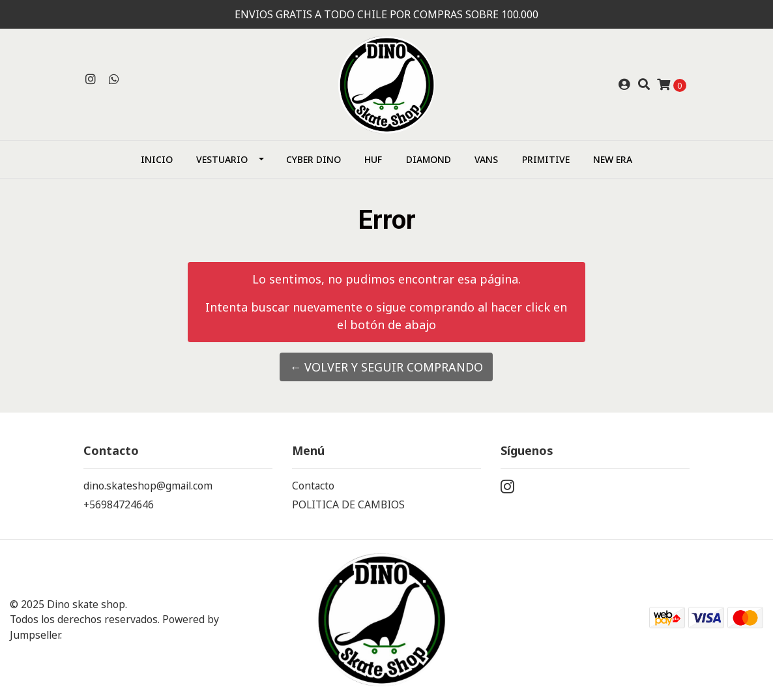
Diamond (429, 159)
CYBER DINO (314, 159)
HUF (373, 159)
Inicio (157, 159)
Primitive (546, 159)
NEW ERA (613, 159)
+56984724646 (119, 504)
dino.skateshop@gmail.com (148, 486)
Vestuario (222, 159)
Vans (486, 159)
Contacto (313, 486)
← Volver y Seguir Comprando (386, 367)
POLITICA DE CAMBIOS (348, 504)
